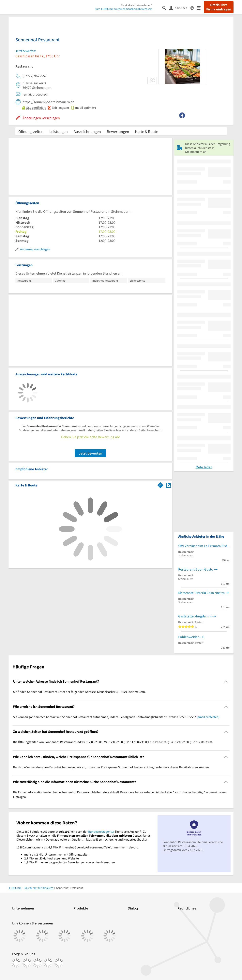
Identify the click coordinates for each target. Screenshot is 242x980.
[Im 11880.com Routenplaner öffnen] (160, 484)
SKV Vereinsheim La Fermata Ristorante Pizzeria (204, 546)
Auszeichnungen (87, 131)
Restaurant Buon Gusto (196, 569)
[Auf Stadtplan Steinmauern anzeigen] (168, 485)
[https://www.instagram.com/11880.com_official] (27, 963)
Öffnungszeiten (31, 131)
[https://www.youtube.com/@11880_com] (59, 963)
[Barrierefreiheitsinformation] (194, 8)
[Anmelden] (180, 8)
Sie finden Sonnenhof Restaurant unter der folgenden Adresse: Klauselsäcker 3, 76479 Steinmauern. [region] (79, 692)
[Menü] (200, 8)
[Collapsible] (226, 682)
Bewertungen (118, 131)
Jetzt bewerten (91, 453)
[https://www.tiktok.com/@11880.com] (38, 963)
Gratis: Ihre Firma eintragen (219, 7)
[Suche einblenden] (166, 8)
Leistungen (59, 131)
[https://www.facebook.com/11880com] (16, 963)
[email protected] (208, 717)
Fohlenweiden (189, 637)
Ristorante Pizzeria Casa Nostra (201, 593)
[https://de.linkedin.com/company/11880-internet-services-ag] (48, 963)
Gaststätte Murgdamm (195, 616)
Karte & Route (147, 131)
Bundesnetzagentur (101, 832)
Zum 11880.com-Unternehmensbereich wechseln (124, 9)
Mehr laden (204, 467)
